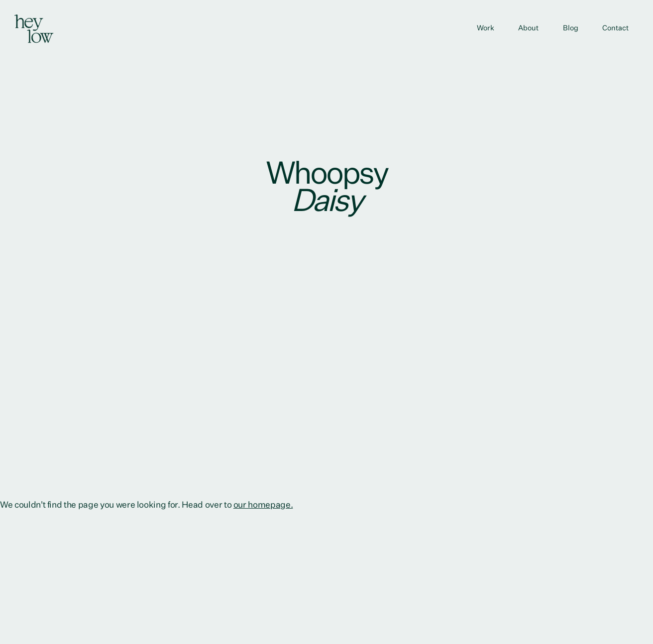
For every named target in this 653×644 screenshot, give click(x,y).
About (528, 28)
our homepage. (263, 505)
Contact (615, 28)
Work (486, 28)
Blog (571, 28)
